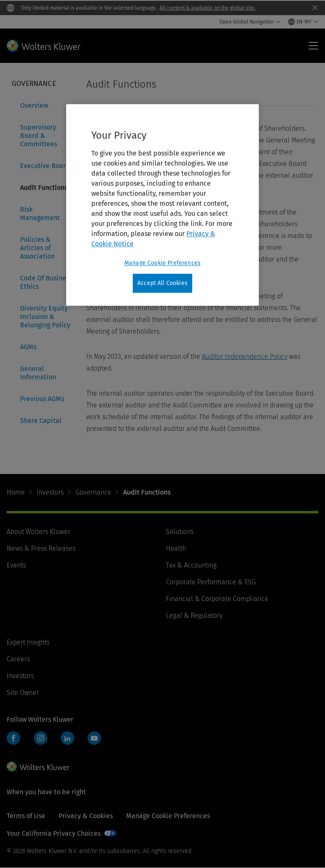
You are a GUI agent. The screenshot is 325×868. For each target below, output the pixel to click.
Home (16, 492)
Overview (34, 105)
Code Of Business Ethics (46, 282)
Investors (50, 492)
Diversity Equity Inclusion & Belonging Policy (45, 317)
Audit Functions (44, 188)
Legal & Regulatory (194, 615)
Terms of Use (26, 816)
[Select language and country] (303, 22)
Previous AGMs (42, 399)
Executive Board (45, 166)
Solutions (180, 532)
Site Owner (23, 693)
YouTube (94, 738)
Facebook (13, 738)
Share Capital (41, 421)
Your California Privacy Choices (54, 833)
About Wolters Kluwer (39, 532)
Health (176, 548)
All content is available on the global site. (208, 8)
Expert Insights (28, 642)
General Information (38, 373)
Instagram (41, 738)
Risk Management (40, 214)
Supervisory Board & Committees (39, 136)
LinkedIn (67, 738)
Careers (18, 659)
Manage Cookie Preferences (168, 816)
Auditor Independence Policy (245, 356)
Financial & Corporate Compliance (217, 599)
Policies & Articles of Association (37, 248)
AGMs (28, 347)
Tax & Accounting (191, 565)
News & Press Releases (41, 548)
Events (16, 565)
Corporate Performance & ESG (211, 582)
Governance (93, 492)
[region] (162, 205)
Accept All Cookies (162, 283)
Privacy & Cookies (86, 816)
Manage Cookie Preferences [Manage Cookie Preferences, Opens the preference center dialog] (162, 263)
